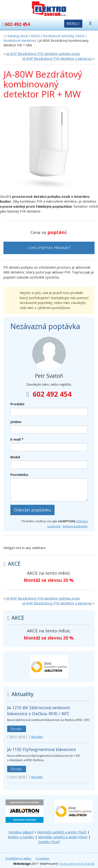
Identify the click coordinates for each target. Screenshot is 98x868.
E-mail (17, 439)
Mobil (15, 457)
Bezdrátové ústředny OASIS (64, 36)
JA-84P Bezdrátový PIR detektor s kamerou (57, 58)
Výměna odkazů (21, 832)
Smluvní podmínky (75, 526)
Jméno (16, 422)
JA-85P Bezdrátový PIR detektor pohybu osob (43, 54)
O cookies (43, 858)
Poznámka (19, 475)
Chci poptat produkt (49, 248)
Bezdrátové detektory (20, 41)
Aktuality (37, 737)
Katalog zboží (18, 36)
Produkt (17, 404)
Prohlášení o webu (18, 858)
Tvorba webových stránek (76, 864)
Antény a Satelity (21, 837)
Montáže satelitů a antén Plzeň (62, 832)
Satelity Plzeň (49, 842)
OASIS (35, 36)
